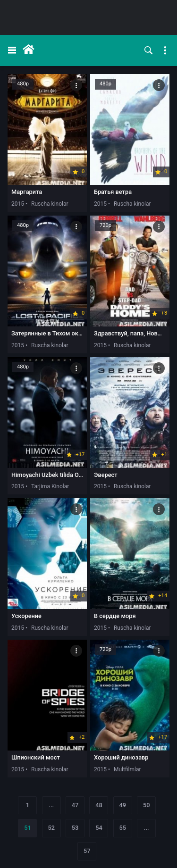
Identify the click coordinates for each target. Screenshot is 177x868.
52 (51, 828)
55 (123, 828)
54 (99, 828)
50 (147, 805)
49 (123, 805)
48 (99, 805)
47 (75, 805)
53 (75, 828)
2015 (18, 204)
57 (87, 851)
